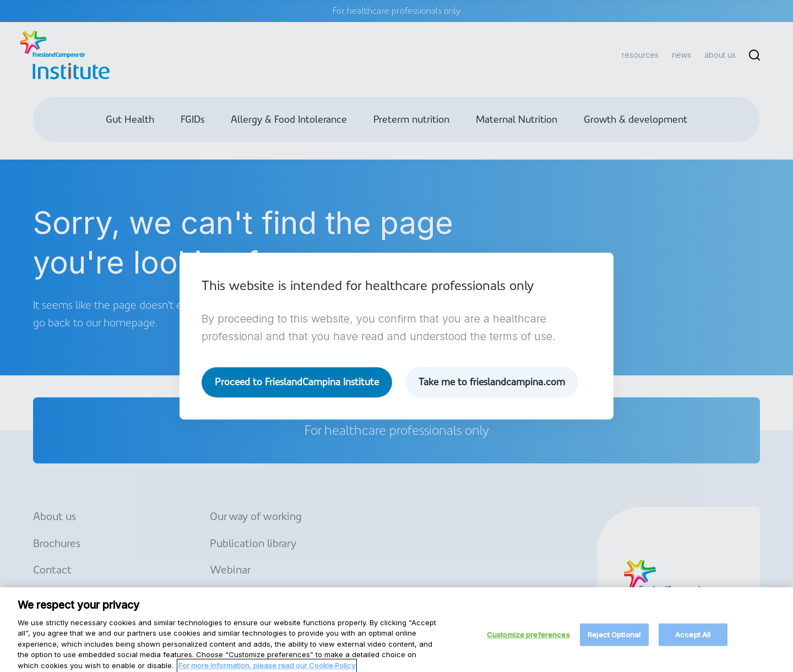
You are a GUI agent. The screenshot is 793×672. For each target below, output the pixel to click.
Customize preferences (528, 641)
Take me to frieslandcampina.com (494, 382)
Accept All (693, 641)
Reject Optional (614, 641)
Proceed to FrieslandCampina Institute (298, 382)
